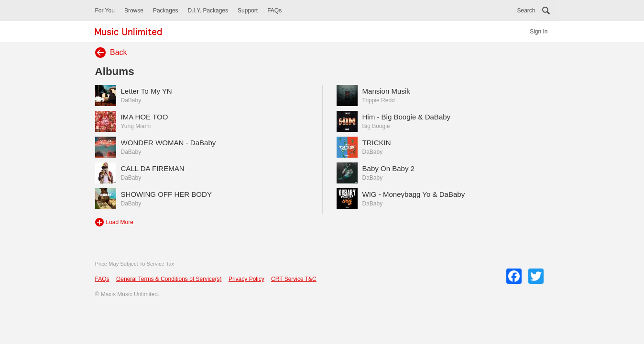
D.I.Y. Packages (208, 11)
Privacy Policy (246, 279)
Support (248, 11)
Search (526, 11)
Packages (166, 11)
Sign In (539, 32)
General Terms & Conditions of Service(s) (169, 279)
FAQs (274, 11)
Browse (134, 11)
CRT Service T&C (294, 279)
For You (105, 11)
